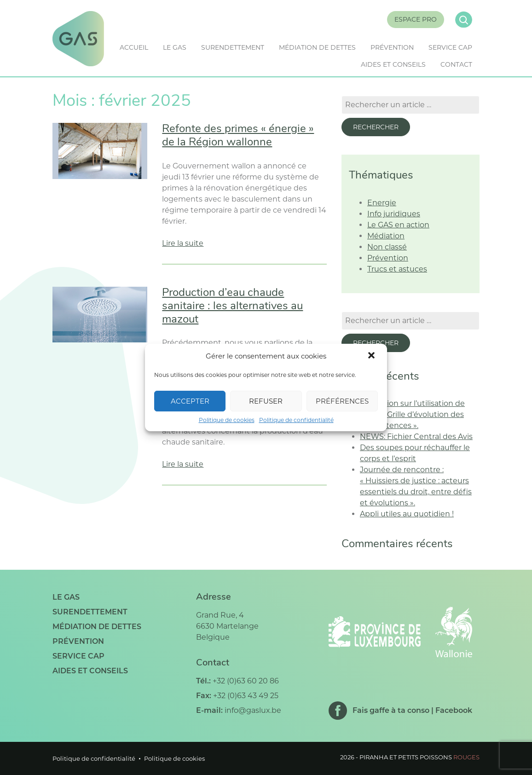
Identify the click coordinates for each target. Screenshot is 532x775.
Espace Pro (416, 19)
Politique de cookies (227, 420)
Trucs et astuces (397, 269)
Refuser (266, 401)
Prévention (392, 47)
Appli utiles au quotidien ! (407, 514)
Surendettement (233, 47)
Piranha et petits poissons (419, 757)
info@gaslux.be (253, 710)
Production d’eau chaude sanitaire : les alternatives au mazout (232, 307)
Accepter (190, 401)
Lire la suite (183, 243)
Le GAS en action (398, 225)
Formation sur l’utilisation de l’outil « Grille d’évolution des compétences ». (412, 414)
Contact (456, 64)
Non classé (387, 247)
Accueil (134, 47)
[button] (372, 356)
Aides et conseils (393, 64)
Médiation (386, 236)
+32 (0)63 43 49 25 (246, 696)
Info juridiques (394, 214)
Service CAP (450, 47)
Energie (382, 203)
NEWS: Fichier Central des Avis (416, 437)
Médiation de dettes (317, 47)
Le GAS (175, 47)
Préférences (342, 401)
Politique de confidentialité (296, 420)
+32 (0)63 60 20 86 (246, 681)
